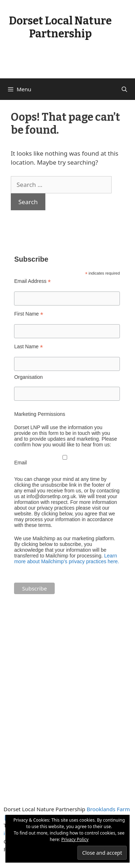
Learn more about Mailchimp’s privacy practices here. (67, 559)
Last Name (28, 347)
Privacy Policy (75, 839)
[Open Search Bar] (124, 89)
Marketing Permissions (40, 414)
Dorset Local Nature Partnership (60, 27)
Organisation (28, 377)
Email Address (32, 281)
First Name (29, 314)
